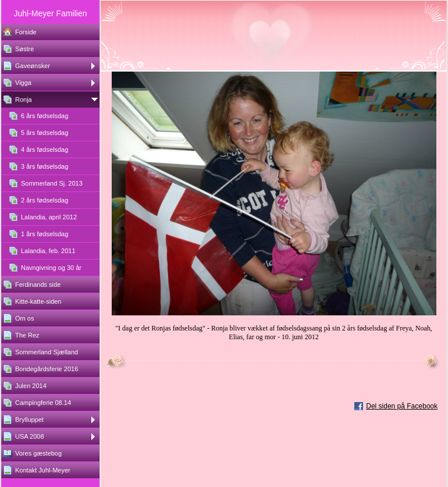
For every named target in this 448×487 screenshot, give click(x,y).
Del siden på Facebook (402, 406)
